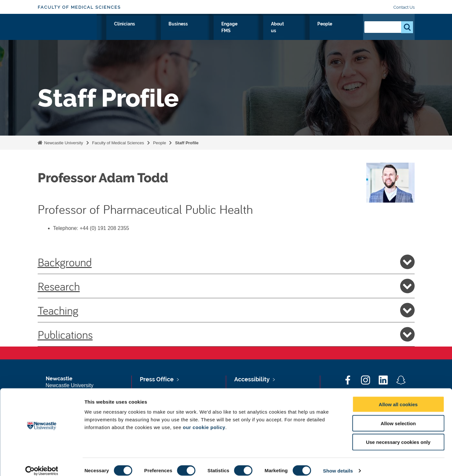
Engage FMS (277, 31)
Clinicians (207, 31)
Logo (67, 30)
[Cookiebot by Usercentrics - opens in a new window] (42, 463)
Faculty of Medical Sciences (79, 7)
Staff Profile (187, 143)
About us (314, 31)
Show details (338, 463)
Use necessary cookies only (398, 435)
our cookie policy (204, 420)
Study (177, 31)
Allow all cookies (398, 397)
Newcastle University (63, 143)
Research (148, 31)
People (344, 31)
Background (226, 262)
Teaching (226, 310)
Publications (226, 334)
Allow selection (398, 416)
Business (240, 31)
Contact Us (404, 7)
